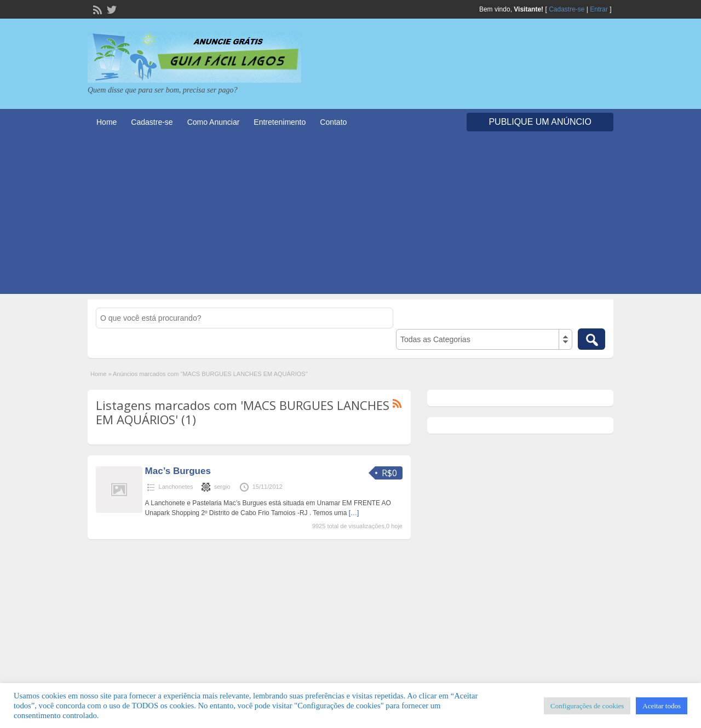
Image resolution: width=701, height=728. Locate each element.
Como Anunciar (214, 122)
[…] (354, 513)
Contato (333, 122)
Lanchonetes (176, 487)
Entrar (599, 9)
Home (107, 122)
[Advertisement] (350, 217)
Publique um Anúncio (540, 122)
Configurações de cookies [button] (587, 706)
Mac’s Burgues (178, 471)
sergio (222, 487)
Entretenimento (280, 122)
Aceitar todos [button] (662, 706)
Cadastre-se (567, 9)
